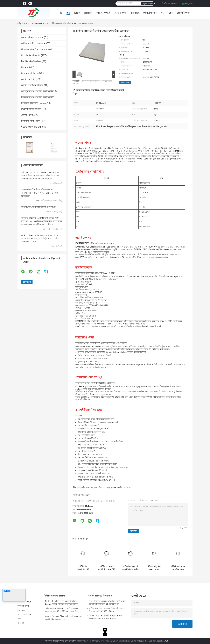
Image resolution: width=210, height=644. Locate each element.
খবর (163, 13)
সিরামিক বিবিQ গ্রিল (31, 121)
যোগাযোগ (125, 83)
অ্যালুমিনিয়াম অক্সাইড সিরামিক (36, 91)
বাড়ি (60, 13)
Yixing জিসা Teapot (31, 127)
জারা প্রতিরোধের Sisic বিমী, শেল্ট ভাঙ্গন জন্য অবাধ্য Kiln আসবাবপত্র (64, 618)
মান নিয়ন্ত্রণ (134, 13)
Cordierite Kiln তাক (38, 23)
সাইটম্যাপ (22, 623)
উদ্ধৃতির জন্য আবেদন (170, 3)
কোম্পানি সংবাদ (183, 13)
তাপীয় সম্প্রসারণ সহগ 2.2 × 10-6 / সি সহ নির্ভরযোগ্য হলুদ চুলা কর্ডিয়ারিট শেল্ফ (107, 568)
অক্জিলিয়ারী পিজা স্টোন (33, 43)
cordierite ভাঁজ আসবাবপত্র (121, 487)
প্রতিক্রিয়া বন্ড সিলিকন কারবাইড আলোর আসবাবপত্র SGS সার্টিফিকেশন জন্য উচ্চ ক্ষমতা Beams (62, 610)
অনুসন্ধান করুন (148, 3)
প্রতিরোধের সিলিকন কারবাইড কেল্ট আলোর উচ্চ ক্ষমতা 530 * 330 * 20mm (107, 610)
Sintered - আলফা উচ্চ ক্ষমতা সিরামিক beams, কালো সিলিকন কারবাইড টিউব (61, 603)
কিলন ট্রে (25, 67)
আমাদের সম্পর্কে (103, 13)
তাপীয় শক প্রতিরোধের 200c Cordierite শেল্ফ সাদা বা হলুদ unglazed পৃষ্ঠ (83, 568)
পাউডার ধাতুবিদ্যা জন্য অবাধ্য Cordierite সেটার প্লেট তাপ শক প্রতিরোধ (154, 568)
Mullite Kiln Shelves (31, 61)
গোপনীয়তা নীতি (50, 641)
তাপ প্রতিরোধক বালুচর (102, 487)
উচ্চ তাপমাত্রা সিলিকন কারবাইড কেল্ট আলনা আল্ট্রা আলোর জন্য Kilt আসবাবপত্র (108, 603)
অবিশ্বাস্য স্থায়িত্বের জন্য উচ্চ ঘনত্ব (178, 568)
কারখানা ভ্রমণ (120, 13)
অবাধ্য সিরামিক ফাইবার (32, 85)
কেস (171, 13)
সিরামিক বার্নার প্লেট (30, 73)
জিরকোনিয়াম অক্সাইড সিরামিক (36, 97)
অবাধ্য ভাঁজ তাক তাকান (85, 487)
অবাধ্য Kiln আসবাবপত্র (32, 37)
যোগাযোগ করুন (150, 13)
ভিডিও (77, 13)
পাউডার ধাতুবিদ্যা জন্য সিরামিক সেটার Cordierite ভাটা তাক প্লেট (130, 568)
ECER (166, 641)
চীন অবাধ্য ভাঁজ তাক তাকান (67, 641)
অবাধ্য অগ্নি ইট (28, 79)
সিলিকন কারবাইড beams (33, 103)
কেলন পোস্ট (27, 115)
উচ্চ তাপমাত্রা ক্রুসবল (31, 109)
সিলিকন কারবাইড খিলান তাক (35, 49)
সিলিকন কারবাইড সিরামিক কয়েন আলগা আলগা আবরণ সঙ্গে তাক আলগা (106, 617)
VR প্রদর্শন (88, 13)
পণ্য (68, 13)
